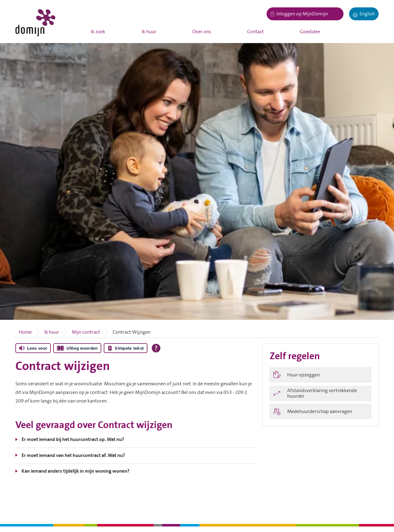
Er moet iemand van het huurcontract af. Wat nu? (73, 455)
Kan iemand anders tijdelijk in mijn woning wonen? (75, 471)
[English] (364, 14)
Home (25, 332)
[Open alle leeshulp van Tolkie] (156, 348)
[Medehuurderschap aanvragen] (320, 411)
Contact (255, 32)
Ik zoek (98, 32)
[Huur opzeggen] (320, 375)
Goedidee (310, 32)
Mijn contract (86, 332)
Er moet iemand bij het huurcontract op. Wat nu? (73, 439)
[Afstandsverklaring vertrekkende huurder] (320, 393)
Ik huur (149, 32)
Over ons (202, 32)
